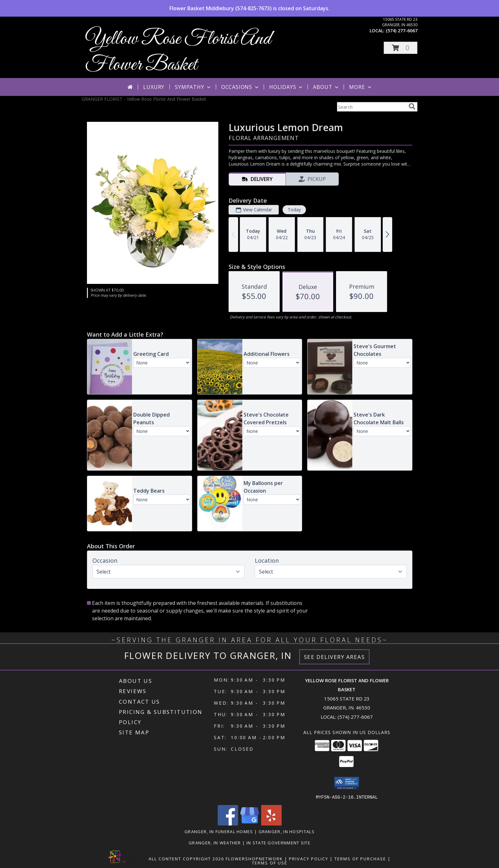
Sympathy (193, 87)
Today (294, 210)
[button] (401, 48)
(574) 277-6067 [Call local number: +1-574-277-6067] (402, 31)
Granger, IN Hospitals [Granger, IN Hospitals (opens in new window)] (287, 831)
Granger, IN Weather (215, 842)
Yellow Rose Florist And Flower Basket (178, 52)
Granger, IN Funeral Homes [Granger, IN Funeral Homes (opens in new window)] (219, 831)
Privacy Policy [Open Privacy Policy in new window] (309, 858)
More (361, 87)
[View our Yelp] (271, 823)
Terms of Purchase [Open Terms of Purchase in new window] (360, 858)
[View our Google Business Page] (250, 823)
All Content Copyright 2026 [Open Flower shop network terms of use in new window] (186, 858)
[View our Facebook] (228, 823)
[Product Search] (371, 107)
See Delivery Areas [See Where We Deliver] (335, 657)
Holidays (286, 87)
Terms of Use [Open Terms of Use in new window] (270, 863)
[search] (412, 106)
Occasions (241, 87)
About (326, 87)
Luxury (154, 87)
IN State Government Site (278, 842)
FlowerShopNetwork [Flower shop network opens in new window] (254, 858)
